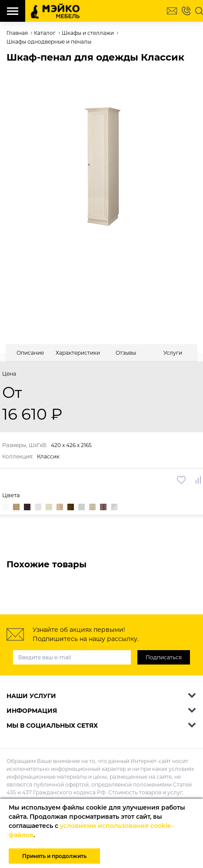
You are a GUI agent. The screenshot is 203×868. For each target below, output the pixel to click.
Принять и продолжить (54, 856)
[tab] (30, 353)
